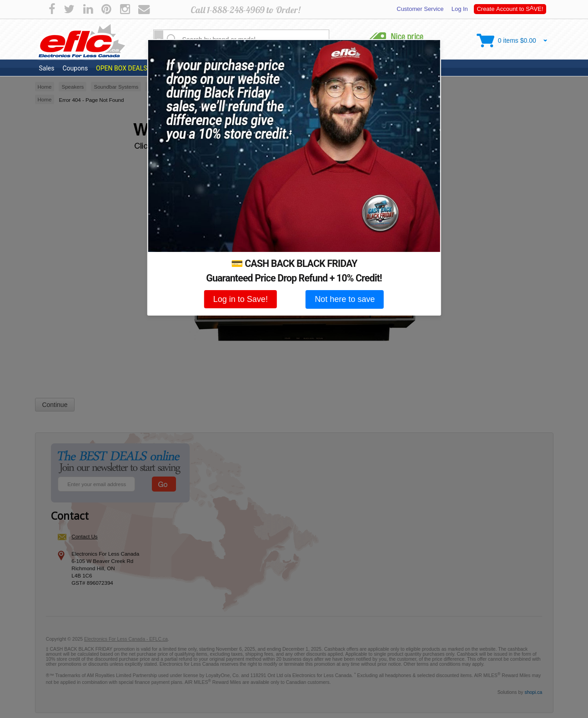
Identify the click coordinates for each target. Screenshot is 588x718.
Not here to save (345, 299)
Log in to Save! (241, 299)
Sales (47, 68)
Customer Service (420, 9)
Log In (459, 9)
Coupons (75, 68)
